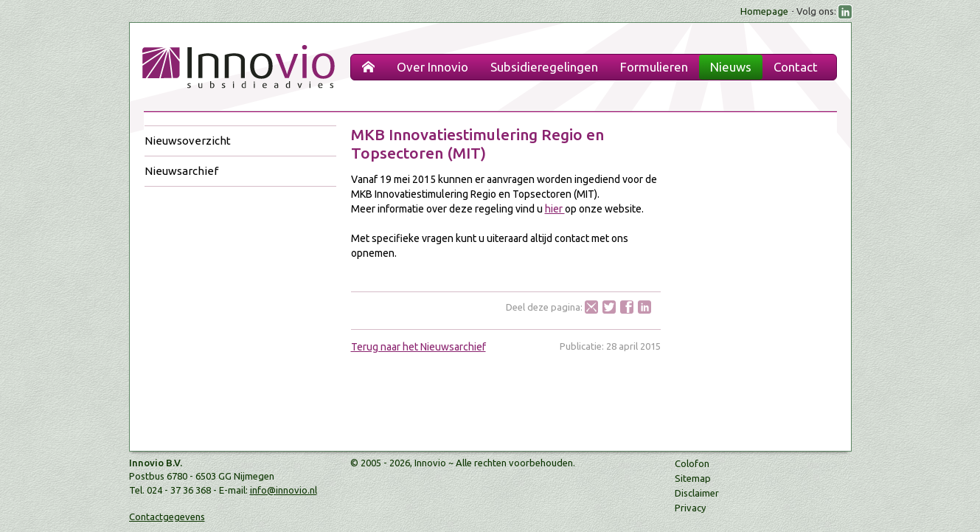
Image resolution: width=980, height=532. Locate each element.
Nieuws (731, 67)
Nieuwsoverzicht (188, 141)
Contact (796, 67)
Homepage (764, 11)
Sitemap (693, 478)
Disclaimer (697, 493)
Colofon (692, 463)
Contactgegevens (167, 517)
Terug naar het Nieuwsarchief (418, 347)
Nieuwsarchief (181, 171)
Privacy (690, 508)
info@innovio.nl (284, 490)
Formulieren (654, 67)
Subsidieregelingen (544, 67)
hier (555, 209)
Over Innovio (432, 67)
